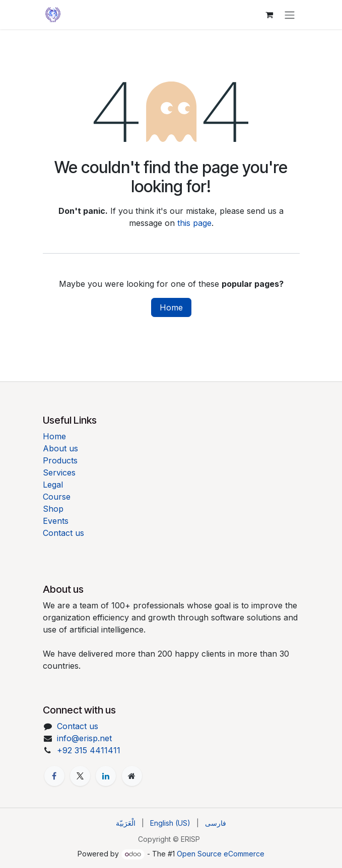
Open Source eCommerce (221, 854)
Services (59, 472)
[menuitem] (126, 823)
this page (194, 223)
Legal (53, 485)
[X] (80, 776)
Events (56, 521)
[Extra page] (132, 776)
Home (171, 307)
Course (57, 497)
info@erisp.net (84, 738)
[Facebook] (54, 776)
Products (60, 460)
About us (60, 448)
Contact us (63, 533)
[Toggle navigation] (290, 15)
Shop (53, 509)
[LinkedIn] (106, 776)
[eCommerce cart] (269, 15)
